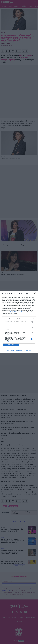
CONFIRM (11, 345)
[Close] (35, 294)
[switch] (32, 322)
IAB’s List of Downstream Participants (18, 312)
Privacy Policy (28, 350)
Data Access (19, 350)
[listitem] (19, 319)
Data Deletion (10, 350)
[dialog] (19, 322)
